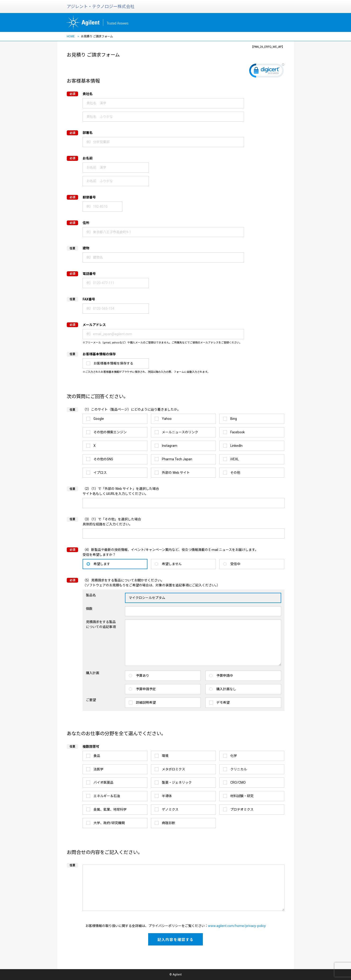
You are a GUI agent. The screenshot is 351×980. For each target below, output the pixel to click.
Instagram (170, 446)
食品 (97, 756)
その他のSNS (103, 459)
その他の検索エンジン (110, 432)
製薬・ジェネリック (177, 782)
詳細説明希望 (146, 703)
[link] (267, 72)
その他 (235, 473)
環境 (165, 756)
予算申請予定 (146, 689)
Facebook (238, 432)
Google (99, 419)
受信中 (235, 564)
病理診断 (169, 823)
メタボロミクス (173, 769)
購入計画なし (226, 689)
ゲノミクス (170, 809)
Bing (234, 419)
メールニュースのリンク (180, 432)
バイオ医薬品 (103, 782)
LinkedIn (236, 446)
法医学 (98, 769)
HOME (71, 36)
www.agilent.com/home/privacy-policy (237, 926)
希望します (102, 564)
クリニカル (239, 769)
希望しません (172, 564)
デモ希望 (223, 703)
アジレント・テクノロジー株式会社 (101, 7)
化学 (234, 756)
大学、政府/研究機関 (109, 823)
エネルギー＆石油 (107, 796)
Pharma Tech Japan (177, 459)
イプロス (100, 473)
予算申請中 (225, 676)
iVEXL (235, 459)
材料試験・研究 (242, 796)
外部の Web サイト (176, 473)
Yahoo (167, 419)
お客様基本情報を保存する (113, 363)
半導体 (167, 796)
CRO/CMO (238, 782)
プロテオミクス (242, 809)
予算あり (142, 676)
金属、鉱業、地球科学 (110, 809)
